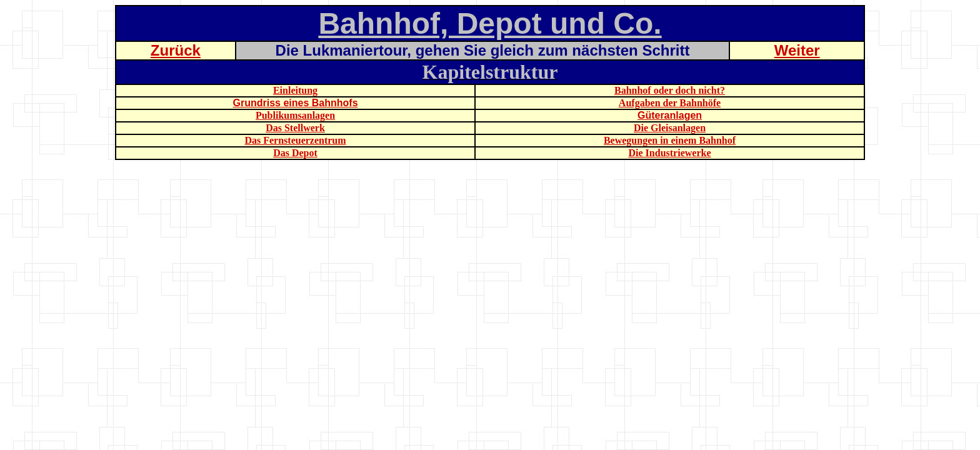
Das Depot (295, 153)
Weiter (797, 50)
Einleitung (295, 90)
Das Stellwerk (295, 128)
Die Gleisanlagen (670, 128)
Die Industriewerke (670, 153)
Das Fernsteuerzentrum (295, 140)
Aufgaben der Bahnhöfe (670, 103)
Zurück (176, 50)
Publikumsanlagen (295, 115)
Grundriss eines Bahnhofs (295, 103)
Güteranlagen (670, 115)
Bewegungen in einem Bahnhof (670, 140)
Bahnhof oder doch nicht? (670, 90)
